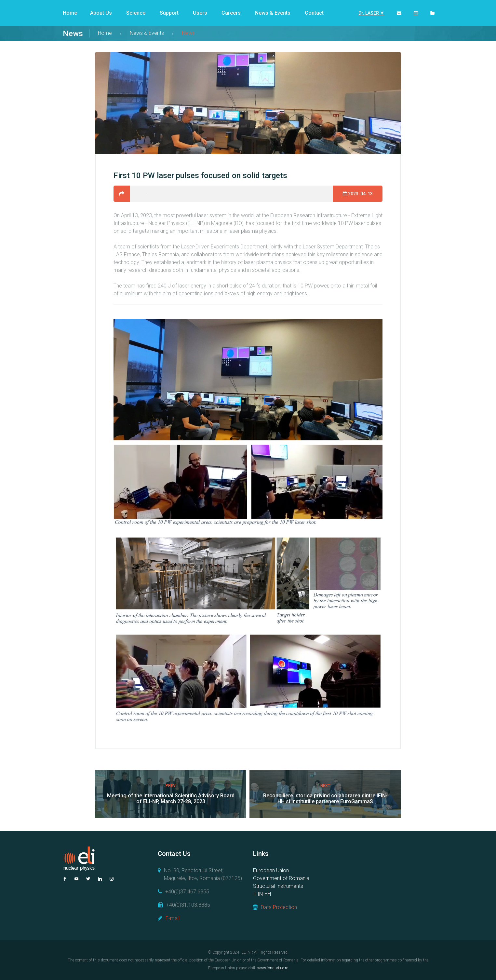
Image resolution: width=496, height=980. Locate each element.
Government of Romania (281, 878)
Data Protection (279, 907)
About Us (101, 13)
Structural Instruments (278, 886)
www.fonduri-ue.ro (273, 968)
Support (169, 13)
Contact (314, 13)
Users (200, 13)
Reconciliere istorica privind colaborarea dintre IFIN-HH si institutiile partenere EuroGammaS (325, 798)
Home (70, 13)
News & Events (273, 13)
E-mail (173, 918)
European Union (271, 870)
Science (136, 13)
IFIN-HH (262, 894)
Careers (231, 13)
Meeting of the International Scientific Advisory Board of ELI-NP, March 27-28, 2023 (171, 798)
